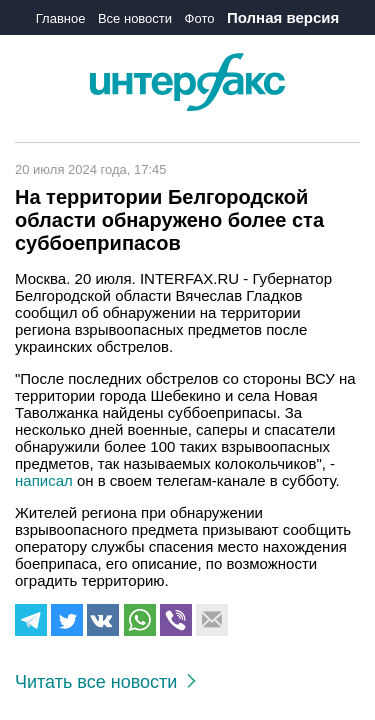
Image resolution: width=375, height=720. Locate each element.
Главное (61, 18)
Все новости (135, 18)
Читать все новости (105, 682)
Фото (200, 18)
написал (44, 480)
